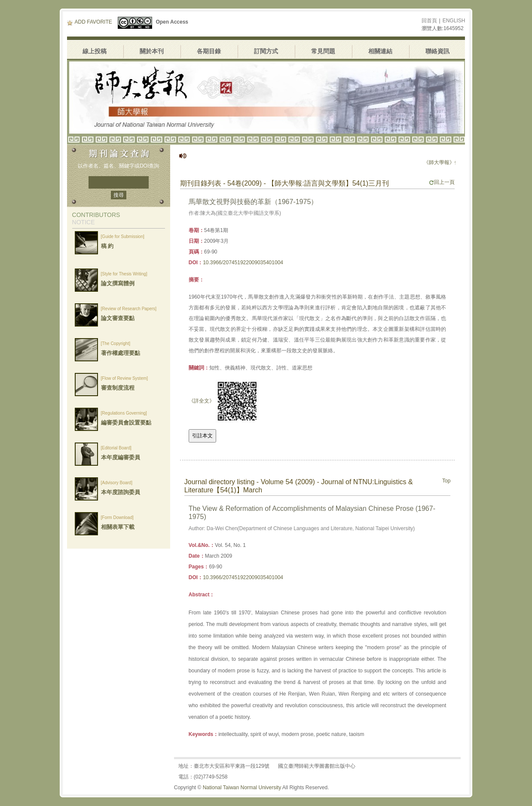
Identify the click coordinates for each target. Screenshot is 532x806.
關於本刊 (152, 51)
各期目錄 (209, 51)
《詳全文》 (202, 401)
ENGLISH (454, 21)
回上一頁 (442, 182)
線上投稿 (95, 51)
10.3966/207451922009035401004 (243, 263)
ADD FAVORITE (90, 22)
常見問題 (323, 51)
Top (446, 481)
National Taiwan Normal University (242, 788)
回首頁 (429, 21)
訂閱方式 (266, 51)
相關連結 (380, 51)
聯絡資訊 (437, 51)
